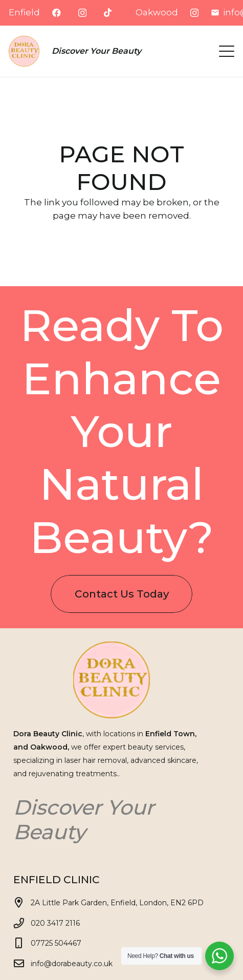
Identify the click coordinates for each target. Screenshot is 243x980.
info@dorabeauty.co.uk (72, 964)
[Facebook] (57, 13)
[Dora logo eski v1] (24, 51)
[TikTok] (108, 13)
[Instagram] (82, 13)
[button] (226, 51)
